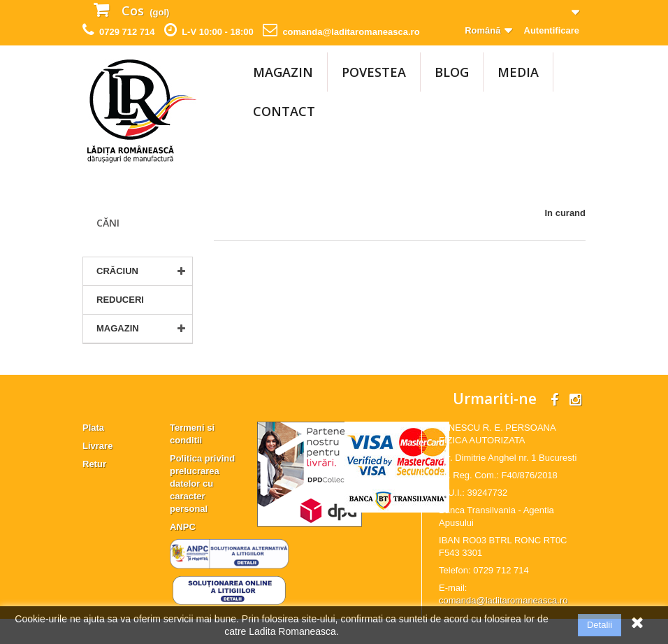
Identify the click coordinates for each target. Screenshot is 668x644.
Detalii (600, 625)
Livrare (97, 471)
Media (518, 72)
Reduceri (120, 300)
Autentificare (552, 30)
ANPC (183, 552)
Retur (94, 489)
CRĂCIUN (117, 271)
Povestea (374, 72)
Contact (284, 111)
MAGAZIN (283, 72)
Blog (452, 72)
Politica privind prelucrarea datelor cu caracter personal (202, 509)
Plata (93, 453)
